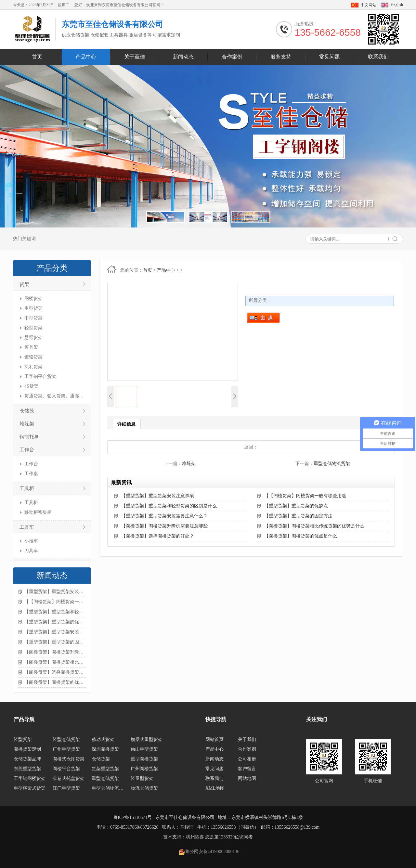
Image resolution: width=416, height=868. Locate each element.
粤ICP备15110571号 (132, 817)
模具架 (31, 347)
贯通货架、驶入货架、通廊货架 (54, 396)
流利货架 (33, 367)
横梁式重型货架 (147, 739)
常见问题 (330, 57)
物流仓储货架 (144, 788)
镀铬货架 (33, 357)
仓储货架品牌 (27, 759)
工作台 (27, 450)
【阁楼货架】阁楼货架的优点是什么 (55, 682)
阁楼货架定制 (27, 749)
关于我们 (247, 739)
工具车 (27, 527)
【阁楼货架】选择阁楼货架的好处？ (55, 672)
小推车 (31, 541)
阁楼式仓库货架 (69, 759)
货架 (24, 284)
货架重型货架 (105, 769)
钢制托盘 (29, 437)
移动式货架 (103, 739)
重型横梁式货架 (30, 788)
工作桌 (31, 474)
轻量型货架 (142, 778)
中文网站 (369, 5)
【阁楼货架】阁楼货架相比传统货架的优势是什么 (55, 662)
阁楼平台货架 (66, 769)
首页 (37, 57)
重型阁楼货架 (144, 759)
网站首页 (214, 739)
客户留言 (247, 769)
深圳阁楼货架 (105, 749)
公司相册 (247, 759)
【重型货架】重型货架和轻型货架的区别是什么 (55, 612)
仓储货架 (101, 759)
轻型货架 (33, 328)
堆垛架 (27, 424)
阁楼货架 (33, 298)
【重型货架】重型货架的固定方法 (55, 642)
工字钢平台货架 (40, 376)
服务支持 (281, 57)
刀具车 (31, 551)
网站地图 (247, 778)
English (397, 5)
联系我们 (378, 57)
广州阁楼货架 (144, 769)
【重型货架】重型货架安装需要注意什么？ (55, 632)
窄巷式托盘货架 (69, 778)
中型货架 (33, 318)
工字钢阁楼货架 (30, 778)
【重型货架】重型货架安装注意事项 (55, 592)
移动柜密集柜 (38, 512)
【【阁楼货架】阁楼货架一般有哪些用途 (55, 602)
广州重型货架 (66, 749)
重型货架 (33, 308)
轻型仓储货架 (66, 739)
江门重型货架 (66, 788)
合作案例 (232, 57)
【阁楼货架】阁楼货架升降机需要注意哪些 (55, 652)
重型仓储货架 (105, 778)
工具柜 (27, 488)
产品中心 (86, 57)
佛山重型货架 (144, 749)
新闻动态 (183, 57)
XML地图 (215, 788)
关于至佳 (135, 57)
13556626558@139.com (297, 827)
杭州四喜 (195, 837)
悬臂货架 (33, 337)
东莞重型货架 (27, 769)
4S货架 (31, 386)
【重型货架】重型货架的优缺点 (55, 622)
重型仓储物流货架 (332, 464)
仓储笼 (27, 411)
